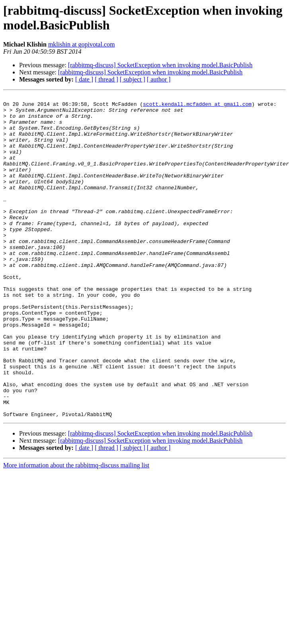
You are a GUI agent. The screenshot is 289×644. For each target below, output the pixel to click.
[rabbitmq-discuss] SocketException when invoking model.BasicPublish (160, 65)
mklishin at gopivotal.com (82, 44)
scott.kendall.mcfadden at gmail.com (197, 106)
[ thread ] (106, 79)
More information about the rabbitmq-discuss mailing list (76, 530)
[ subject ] (133, 79)
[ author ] (159, 79)
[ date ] (84, 79)
